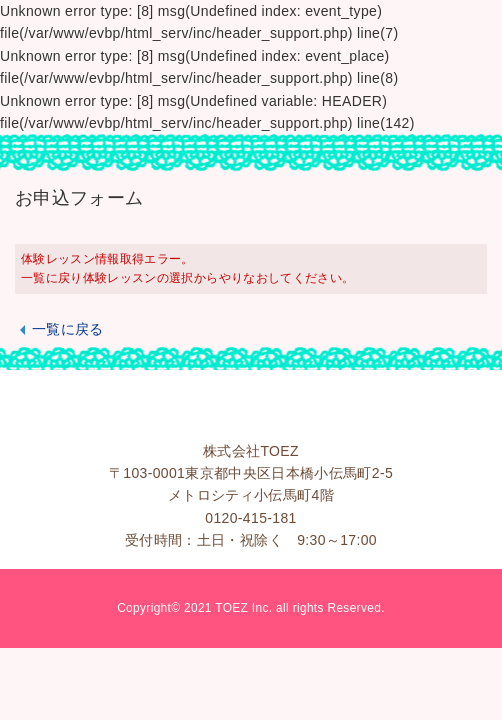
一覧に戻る (68, 329)
